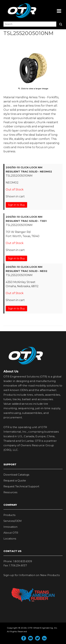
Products (9, 515)
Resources (10, 492)
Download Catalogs (16, 475)
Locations (10, 539)
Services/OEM (13, 521)
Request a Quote (15, 480)
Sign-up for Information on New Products (32, 575)
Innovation (10, 527)
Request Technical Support (21, 486)
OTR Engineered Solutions (22, 18)
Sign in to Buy (16, 205)
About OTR (11, 533)
